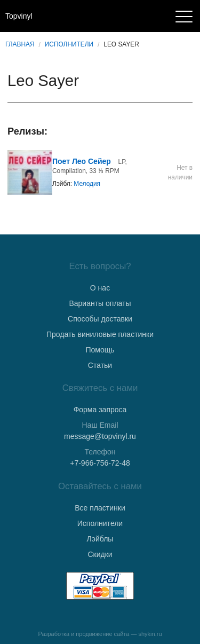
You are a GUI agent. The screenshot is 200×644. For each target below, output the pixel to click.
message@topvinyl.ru (100, 436)
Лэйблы (100, 539)
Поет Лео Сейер (82, 161)
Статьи (100, 365)
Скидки (100, 554)
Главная (20, 44)
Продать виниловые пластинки (100, 334)
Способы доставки (100, 319)
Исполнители (69, 44)
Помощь (100, 350)
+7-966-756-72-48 (100, 463)
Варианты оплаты (100, 303)
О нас (100, 288)
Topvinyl (19, 16)
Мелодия (87, 184)
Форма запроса (100, 410)
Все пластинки (100, 508)
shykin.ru (150, 634)
